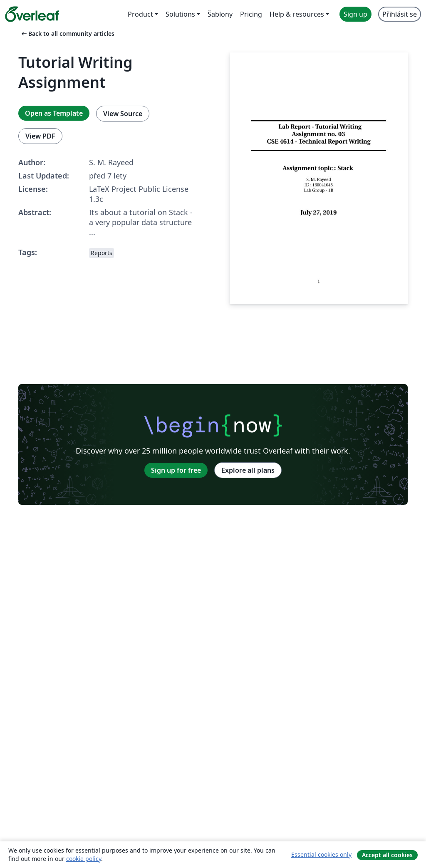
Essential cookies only (321, 854)
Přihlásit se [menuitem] (400, 14)
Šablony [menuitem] (220, 14)
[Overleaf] (32, 14)
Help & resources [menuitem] (297, 14)
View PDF (40, 136)
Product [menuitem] (140, 14)
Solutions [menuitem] (180, 14)
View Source (123, 114)
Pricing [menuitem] (251, 14)
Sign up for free (176, 470)
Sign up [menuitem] (355, 14)
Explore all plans (248, 470)
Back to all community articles (67, 33)
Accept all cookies (387, 855)
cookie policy (84, 859)
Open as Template (54, 113)
